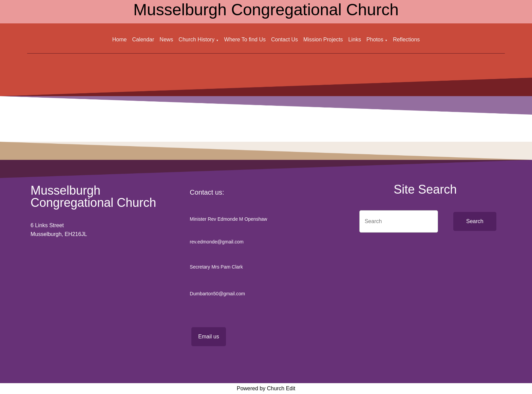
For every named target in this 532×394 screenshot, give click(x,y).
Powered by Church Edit (266, 388)
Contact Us (284, 40)
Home (120, 40)
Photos (375, 40)
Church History (196, 40)
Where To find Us (245, 40)
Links (355, 40)
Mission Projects (323, 40)
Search (475, 221)
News (166, 40)
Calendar (143, 40)
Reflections (406, 40)
